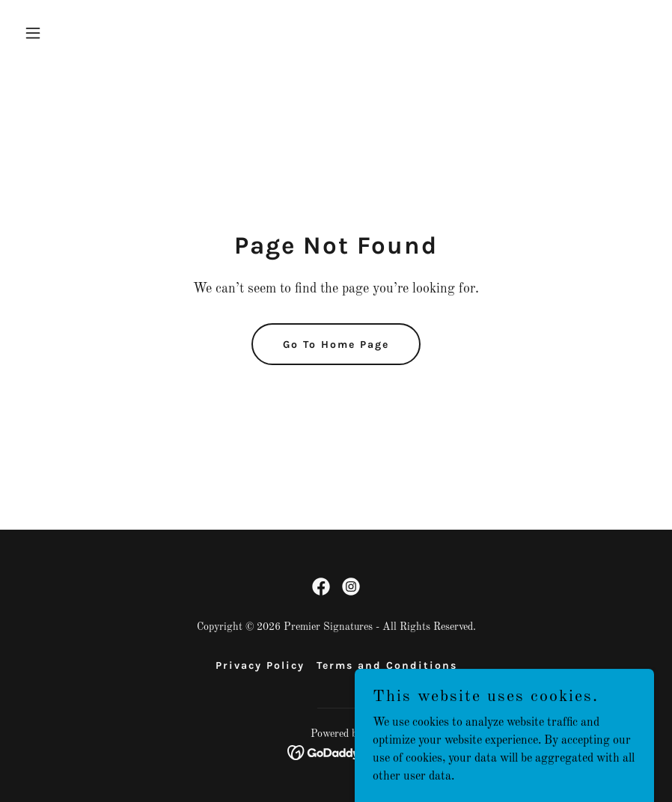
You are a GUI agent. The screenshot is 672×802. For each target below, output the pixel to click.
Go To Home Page (336, 345)
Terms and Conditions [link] (387, 665)
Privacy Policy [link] (260, 665)
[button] (66, 33)
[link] (321, 587)
